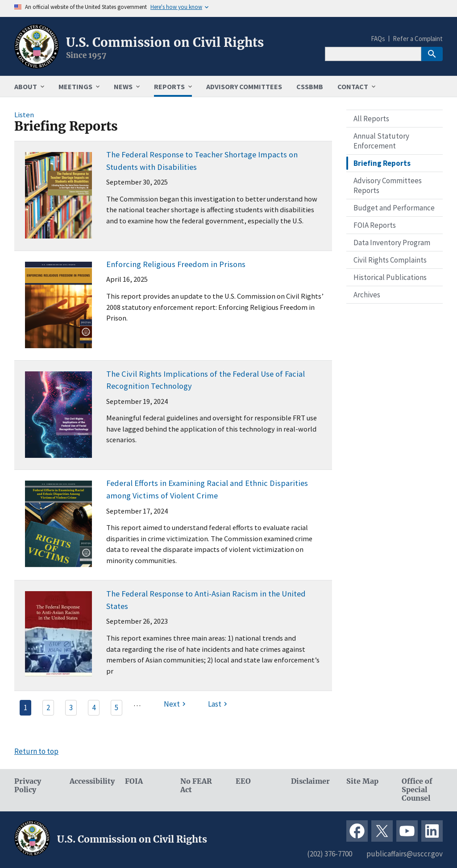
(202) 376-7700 (330, 854)
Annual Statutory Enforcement (381, 141)
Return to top (36, 751)
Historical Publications (390, 277)
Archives (367, 295)
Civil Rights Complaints (390, 260)
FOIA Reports (375, 225)
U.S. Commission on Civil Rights (165, 42)
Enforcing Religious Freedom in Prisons (176, 264)
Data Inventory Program (392, 243)
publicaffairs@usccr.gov (405, 854)
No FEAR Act (196, 786)
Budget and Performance (394, 208)
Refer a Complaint (418, 39)
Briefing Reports (382, 163)
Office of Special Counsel (417, 790)
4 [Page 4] (94, 708)
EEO (243, 781)
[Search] (373, 54)
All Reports (371, 119)
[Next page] (176, 704)
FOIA (134, 781)
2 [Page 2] (48, 708)
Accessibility (90, 781)
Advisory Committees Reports (388, 185)
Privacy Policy (28, 786)
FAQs (378, 39)
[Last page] (219, 704)
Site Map (362, 781)
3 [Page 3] (71, 708)
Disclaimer (310, 781)
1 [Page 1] (25, 708)
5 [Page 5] (116, 708)
